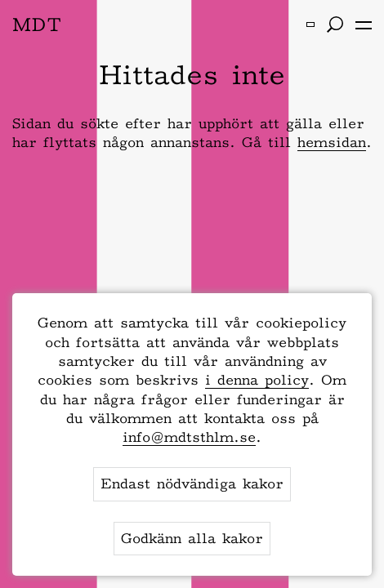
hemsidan (332, 142)
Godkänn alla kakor (192, 538)
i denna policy (257, 380)
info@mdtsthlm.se (189, 437)
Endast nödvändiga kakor (192, 483)
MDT (37, 24)
